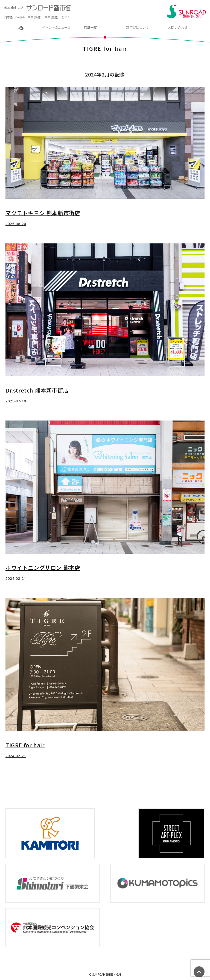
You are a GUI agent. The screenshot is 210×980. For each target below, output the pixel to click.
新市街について (138, 27)
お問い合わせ (178, 27)
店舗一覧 (91, 27)
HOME (11, 27)
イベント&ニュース (56, 27)
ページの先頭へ (199, 972)
